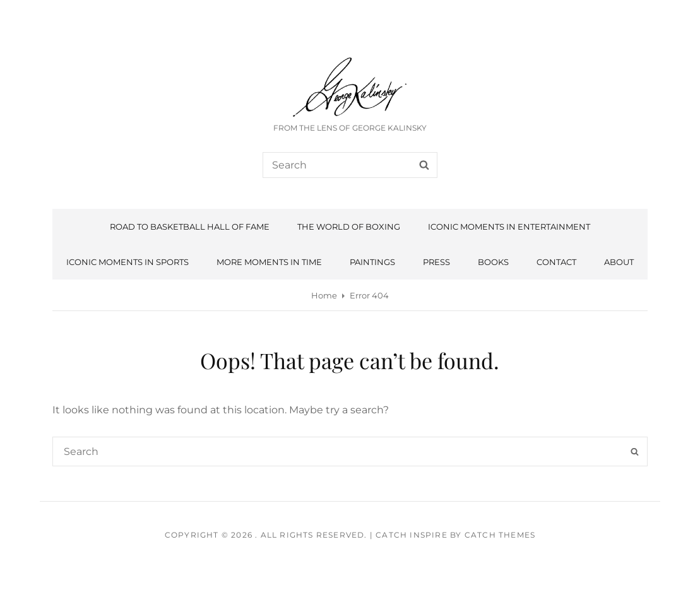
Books (493, 262)
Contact (556, 262)
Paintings (372, 262)
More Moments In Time (269, 262)
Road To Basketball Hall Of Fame (190, 227)
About (619, 262)
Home (324, 295)
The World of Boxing (349, 227)
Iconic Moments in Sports (128, 262)
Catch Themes (500, 535)
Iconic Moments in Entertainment (509, 227)
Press (436, 262)
